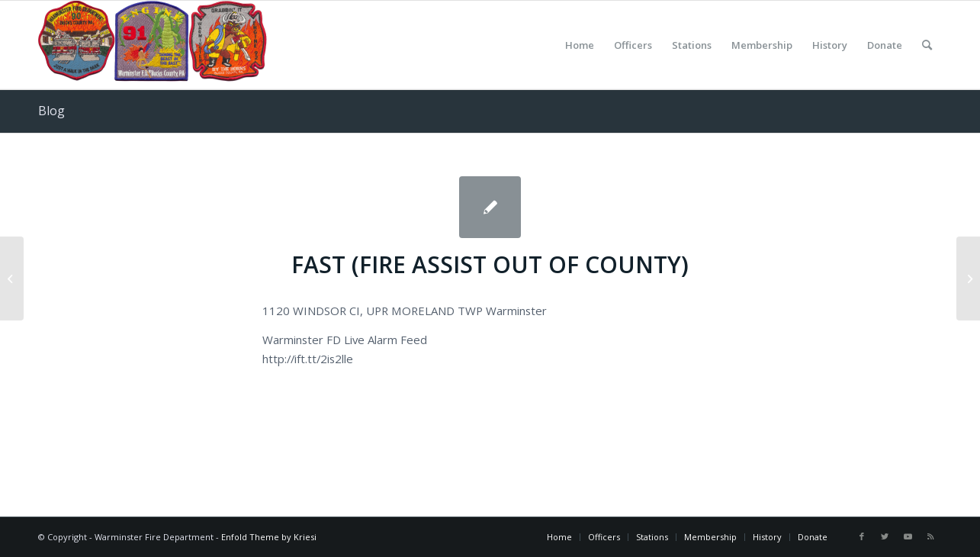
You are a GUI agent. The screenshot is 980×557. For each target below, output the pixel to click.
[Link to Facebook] (862, 536)
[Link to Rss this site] (930, 536)
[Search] (927, 45)
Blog (51, 111)
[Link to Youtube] (908, 536)
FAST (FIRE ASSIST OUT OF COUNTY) (490, 264)
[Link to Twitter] (885, 536)
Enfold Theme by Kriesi (269, 537)
